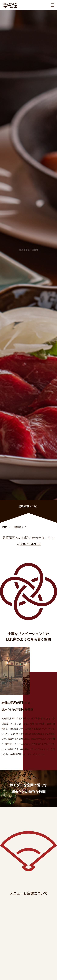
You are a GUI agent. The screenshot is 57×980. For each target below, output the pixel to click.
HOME (4, 527)
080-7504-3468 (30, 544)
